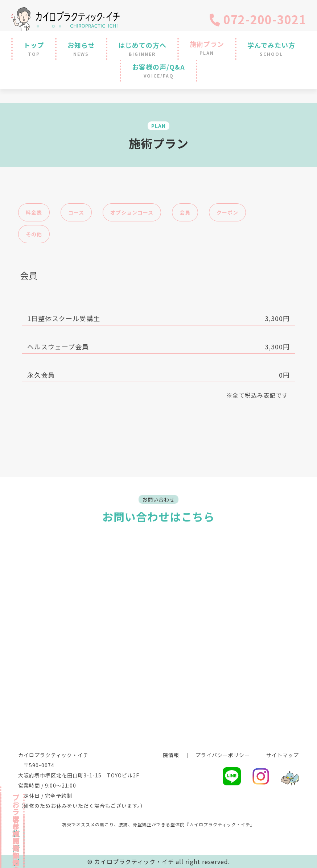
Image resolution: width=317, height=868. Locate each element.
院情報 (171, 755)
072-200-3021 (257, 19)
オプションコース (132, 212)
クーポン (227, 212)
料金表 (34, 212)
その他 (34, 234)
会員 (185, 212)
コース (76, 212)
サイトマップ (283, 755)
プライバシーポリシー (223, 755)
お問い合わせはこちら (158, 516)
